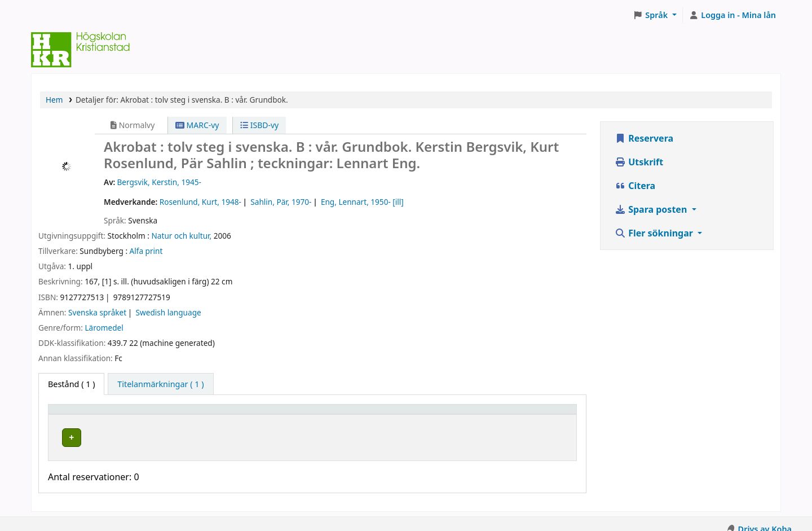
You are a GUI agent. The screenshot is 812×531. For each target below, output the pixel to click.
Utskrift (639, 162)
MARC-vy (197, 125)
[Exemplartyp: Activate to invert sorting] (119, 415)
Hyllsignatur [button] (375, 414)
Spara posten (652, 209)
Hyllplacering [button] (221, 414)
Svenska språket (97, 312)
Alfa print (146, 251)
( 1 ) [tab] (71, 384)
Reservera (644, 138)
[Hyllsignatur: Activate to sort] (415, 415)
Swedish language (169, 312)
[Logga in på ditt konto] (732, 15)
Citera (635, 186)
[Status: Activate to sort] (530, 415)
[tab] (160, 384)
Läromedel (104, 328)
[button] (655, 15)
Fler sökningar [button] (655, 233)
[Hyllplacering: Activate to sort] (268, 415)
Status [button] (502, 414)
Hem (54, 100)
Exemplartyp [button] (79, 414)
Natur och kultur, (182, 236)
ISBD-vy (259, 125)
